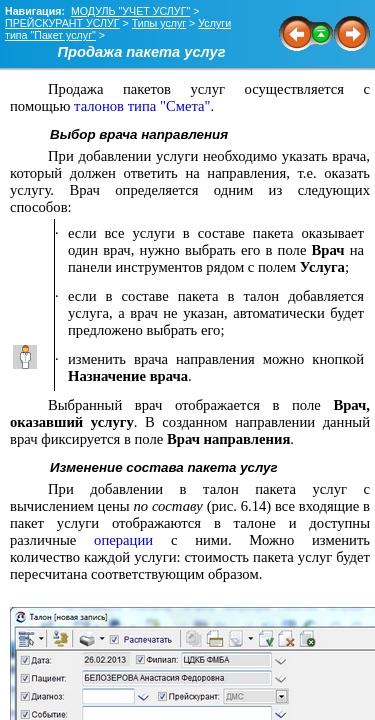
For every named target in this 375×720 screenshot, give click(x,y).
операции (123, 540)
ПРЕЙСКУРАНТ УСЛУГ (62, 23)
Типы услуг (159, 23)
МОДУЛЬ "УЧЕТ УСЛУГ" (130, 11)
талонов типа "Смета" (142, 106)
